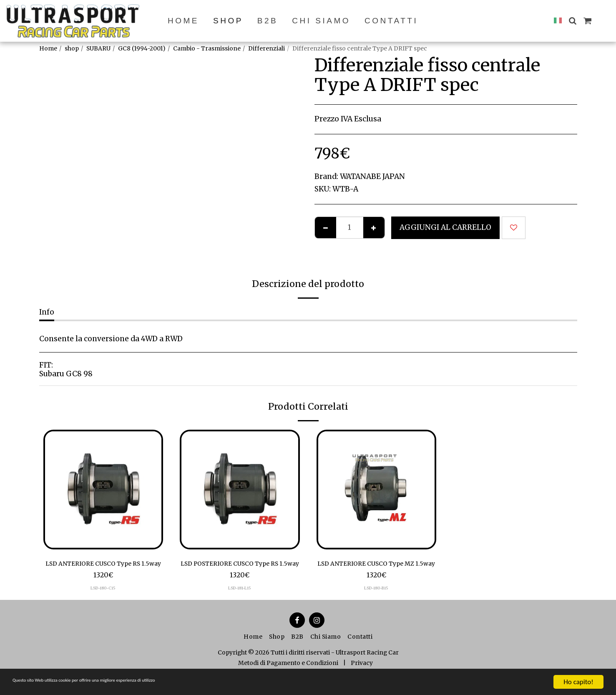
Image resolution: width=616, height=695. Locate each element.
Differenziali (267, 48)
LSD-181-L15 (240, 601)
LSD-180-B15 (376, 601)
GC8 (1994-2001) (142, 48)
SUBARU (98, 48)
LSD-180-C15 (103, 601)
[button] (572, 21)
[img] (103, 490)
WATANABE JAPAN (372, 176)
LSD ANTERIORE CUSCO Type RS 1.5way (103, 570)
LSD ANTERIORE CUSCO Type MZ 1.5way (376, 570)
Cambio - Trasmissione (207, 48)
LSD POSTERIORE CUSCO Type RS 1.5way (240, 570)
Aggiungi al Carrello (445, 227)
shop (72, 48)
